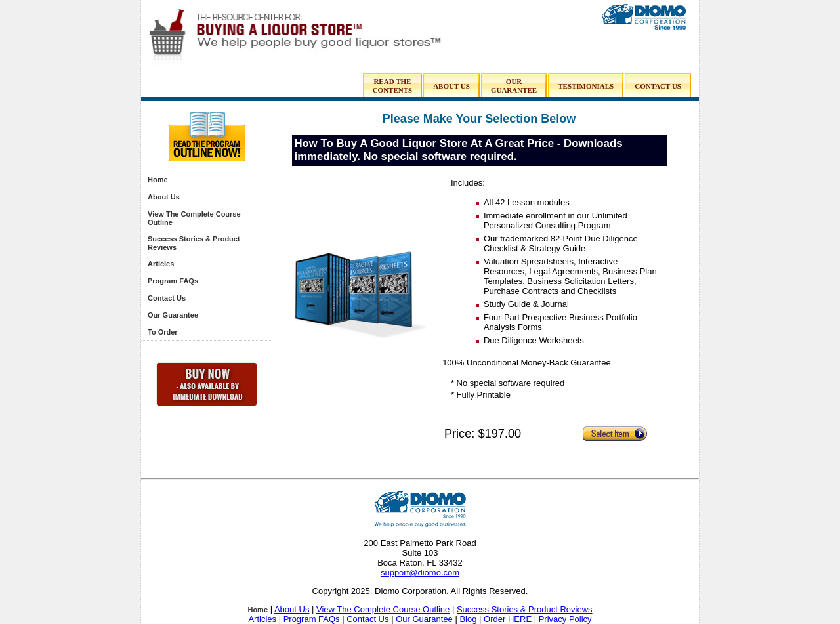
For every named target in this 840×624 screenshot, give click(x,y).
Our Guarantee (173, 315)
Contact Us (167, 298)
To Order (163, 332)
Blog (468, 619)
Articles (161, 264)
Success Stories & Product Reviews (525, 609)
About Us (164, 197)
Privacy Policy (565, 619)
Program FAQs (173, 281)
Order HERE (508, 619)
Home (158, 180)
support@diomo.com (420, 572)
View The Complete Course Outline (383, 609)
